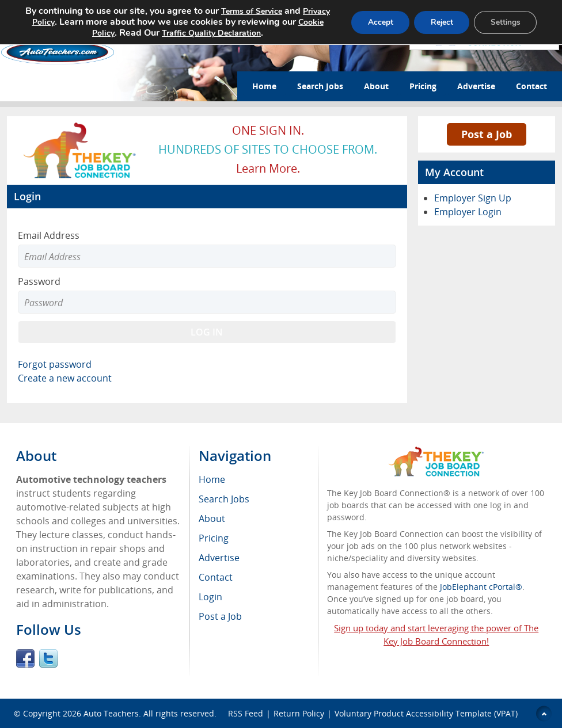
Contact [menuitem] (216, 577)
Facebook (25, 658)
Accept (375, 22)
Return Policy (299, 713)
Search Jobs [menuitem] (224, 499)
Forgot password (55, 364)
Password (39, 281)
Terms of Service (263, 11)
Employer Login (468, 212)
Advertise (476, 86)
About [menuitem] (212, 519)
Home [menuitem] (212, 479)
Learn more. (268, 168)
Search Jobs (320, 86)
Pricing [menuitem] (214, 538)
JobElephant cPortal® (481, 587)
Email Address (49, 235)
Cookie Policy (100, 33)
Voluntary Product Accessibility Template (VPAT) (426, 713)
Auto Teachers (111, 713)
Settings (504, 22)
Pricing (423, 86)
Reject (438, 22)
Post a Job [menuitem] (220, 616)
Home (264, 86)
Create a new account (65, 378)
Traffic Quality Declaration (222, 33)
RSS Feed (246, 713)
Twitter (48, 658)
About (376, 86)
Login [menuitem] (210, 597)
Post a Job (487, 134)
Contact (531, 86)
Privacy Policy (54, 22)
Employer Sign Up (473, 198)
